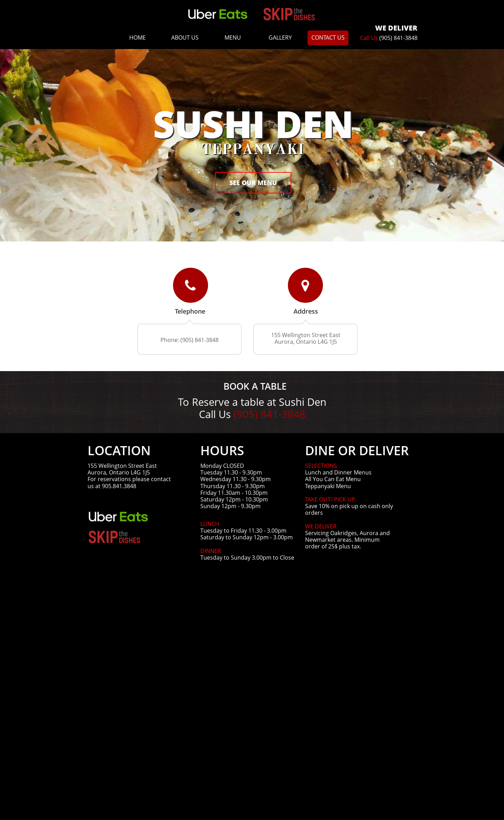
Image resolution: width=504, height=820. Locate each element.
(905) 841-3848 (398, 38)
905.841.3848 (119, 486)
